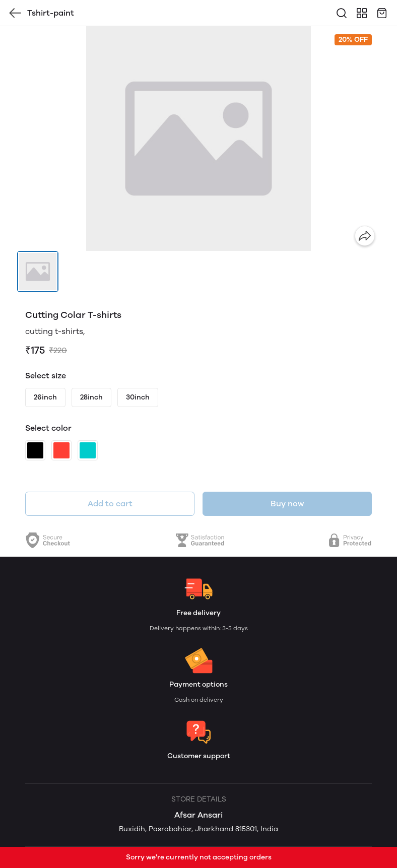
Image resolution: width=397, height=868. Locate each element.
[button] (38, 272)
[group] (198, 139)
